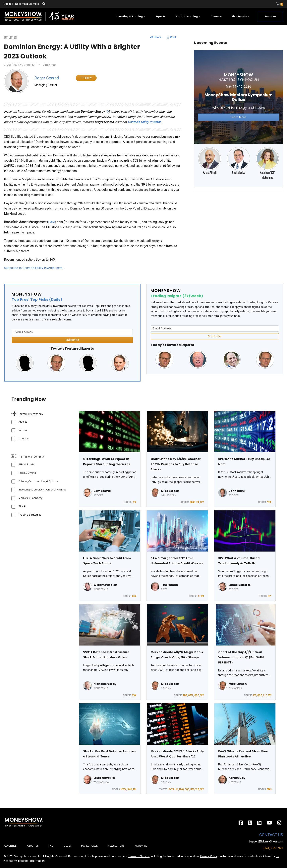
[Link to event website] (238, 97)
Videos (23, 430)
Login (7, 4)
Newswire (141, 846)
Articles (23, 422)
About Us (33, 846)
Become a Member (27, 4)
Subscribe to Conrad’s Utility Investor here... (34, 268)
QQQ (197, 695)
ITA (198, 502)
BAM (52, 222)
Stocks (23, 506)
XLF (265, 695)
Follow (86, 78)
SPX (134, 502)
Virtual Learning (187, 16)
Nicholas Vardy (105, 684)
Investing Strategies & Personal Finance (42, 490)
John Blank (237, 491)
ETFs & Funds (26, 464)
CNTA (171, 789)
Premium (270, 16)
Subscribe (72, 340)
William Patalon (105, 585)
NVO (181, 789)
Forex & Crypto (27, 473)
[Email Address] (72, 332)
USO (192, 789)
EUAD (192, 502)
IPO (255, 695)
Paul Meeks (238, 173)
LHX (134, 596)
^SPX (269, 502)
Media (67, 846)
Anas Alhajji (210, 173)
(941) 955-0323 (273, 848)
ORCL (191, 695)
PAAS (269, 789)
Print (171, 37)
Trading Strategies (30, 515)
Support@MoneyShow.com (266, 841)
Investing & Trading (130, 16)
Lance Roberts (240, 585)
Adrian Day (237, 778)
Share (156, 37)
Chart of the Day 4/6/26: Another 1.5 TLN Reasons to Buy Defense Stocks (176, 464)
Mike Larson (170, 491)
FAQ (51, 846)
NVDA (124, 789)
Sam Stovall (102, 491)
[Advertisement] (238, 221)
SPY (202, 502)
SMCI (130, 789)
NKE (185, 695)
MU (135, 789)
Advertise (10, 846)
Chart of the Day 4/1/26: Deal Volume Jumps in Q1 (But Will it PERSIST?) (241, 657)
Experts (160, 16)
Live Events (240, 16)
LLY (176, 789)
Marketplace (89, 846)
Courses (216, 16)
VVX (134, 695)
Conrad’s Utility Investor (144, 122)
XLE (197, 789)
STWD (201, 596)
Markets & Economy (30, 498)
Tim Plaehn (170, 585)
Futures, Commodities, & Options (38, 481)
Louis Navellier (105, 778)
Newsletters (116, 846)
